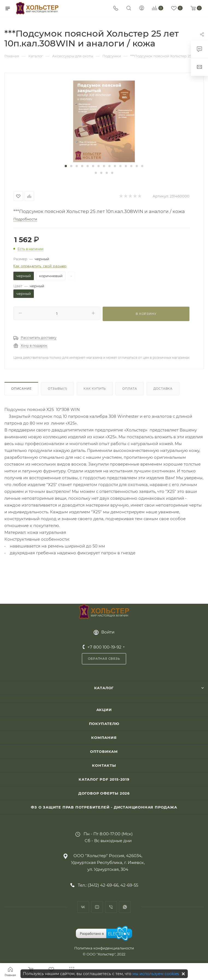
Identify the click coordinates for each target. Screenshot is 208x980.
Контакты (104, 765)
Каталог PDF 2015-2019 (104, 779)
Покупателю (104, 724)
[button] (66, 166)
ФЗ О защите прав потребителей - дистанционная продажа (104, 807)
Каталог (104, 688)
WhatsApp (125, 907)
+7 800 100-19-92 (104, 647)
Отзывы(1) (57, 389)
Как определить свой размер (40, 266)
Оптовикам (104, 751)
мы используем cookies (156, 974)
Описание (21, 389)
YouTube (97, 907)
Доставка (163, 389)
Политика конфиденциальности (104, 948)
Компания (104, 738)
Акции (104, 710)
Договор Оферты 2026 (104, 793)
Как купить (95, 389)
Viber (111, 907)
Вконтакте (83, 907)
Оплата (130, 389)
